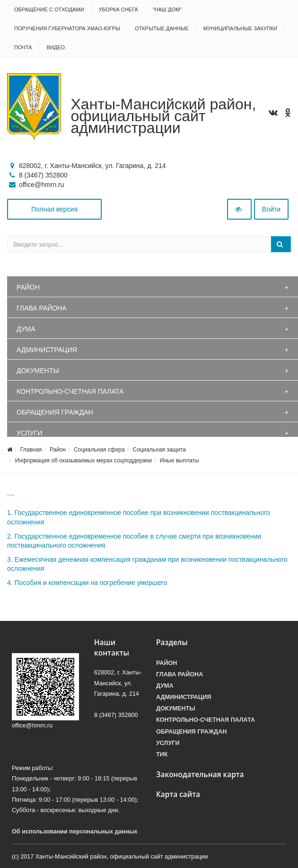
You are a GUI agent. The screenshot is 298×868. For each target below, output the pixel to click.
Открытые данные (162, 28)
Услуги (29, 433)
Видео (56, 47)
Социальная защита (159, 450)
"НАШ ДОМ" (167, 9)
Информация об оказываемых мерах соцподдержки (84, 461)
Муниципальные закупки (240, 28)
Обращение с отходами (49, 9)
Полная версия (54, 209)
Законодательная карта (200, 775)
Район (28, 287)
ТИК (162, 754)
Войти (271, 209)
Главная (31, 450)
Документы (38, 371)
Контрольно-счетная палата (70, 391)
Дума (26, 329)
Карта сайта (178, 794)
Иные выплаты (180, 461)
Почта (23, 47)
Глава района (42, 308)
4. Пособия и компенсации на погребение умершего (87, 583)
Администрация (47, 350)
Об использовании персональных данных (75, 832)
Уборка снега (118, 9)
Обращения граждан (55, 412)
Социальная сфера (99, 450)
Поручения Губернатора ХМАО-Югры (67, 28)
